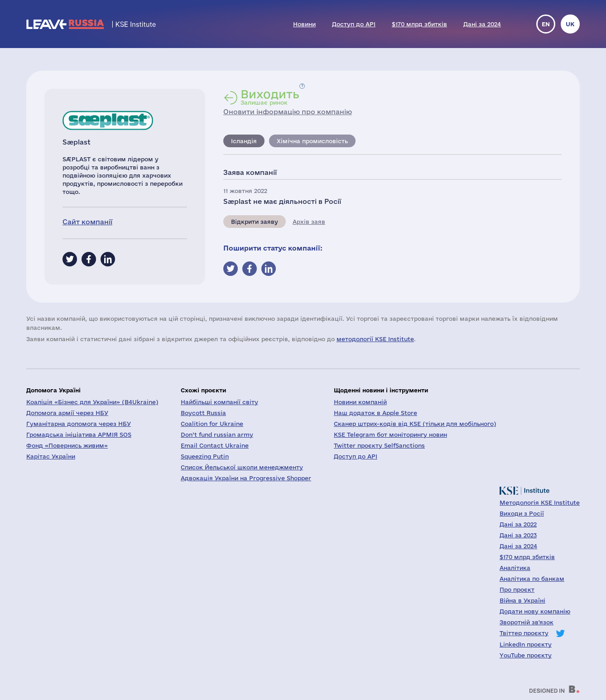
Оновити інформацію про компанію (288, 112)
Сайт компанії (87, 222)
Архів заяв (309, 222)
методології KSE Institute (375, 339)
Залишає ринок (270, 97)
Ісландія (244, 141)
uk (570, 24)
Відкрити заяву (255, 222)
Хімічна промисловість (312, 141)
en (546, 24)
